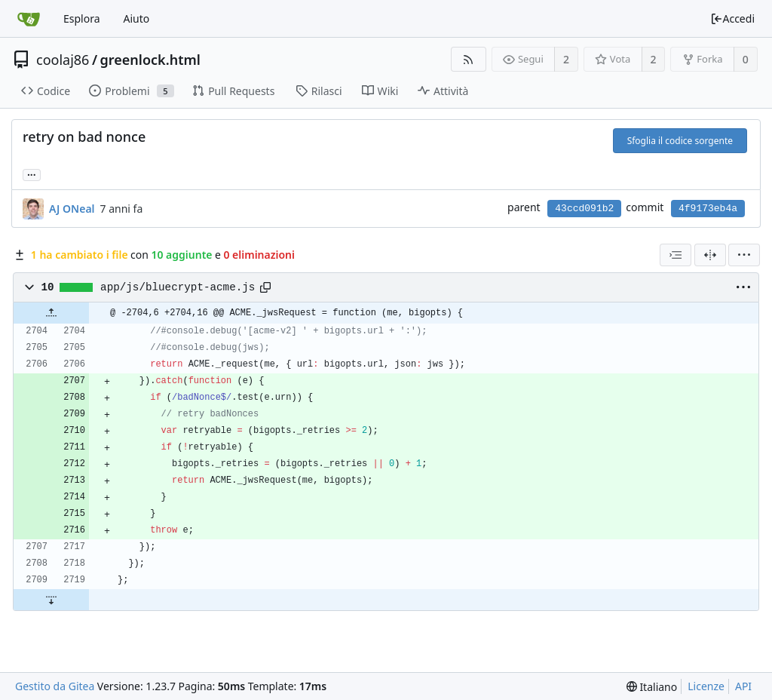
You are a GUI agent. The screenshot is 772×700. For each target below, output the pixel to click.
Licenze (706, 686)
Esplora (82, 18)
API (743, 686)
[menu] (744, 255)
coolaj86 (63, 60)
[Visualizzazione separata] (710, 255)
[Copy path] (265, 287)
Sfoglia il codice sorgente (680, 141)
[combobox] (675, 255)
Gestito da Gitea (55, 686)
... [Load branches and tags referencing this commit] (32, 174)
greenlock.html (150, 60)
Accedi (732, 18)
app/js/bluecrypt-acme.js (178, 287)
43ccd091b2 (584, 209)
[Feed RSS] (469, 59)
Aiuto (137, 18)
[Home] (29, 19)
